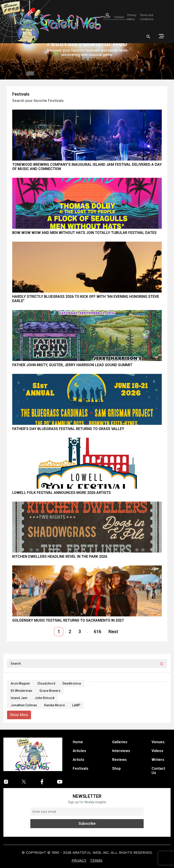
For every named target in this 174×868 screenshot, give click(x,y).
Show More (19, 715)
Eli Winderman (21, 691)
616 (98, 632)
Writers (158, 760)
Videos (157, 751)
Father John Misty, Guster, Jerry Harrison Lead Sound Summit (72, 365)
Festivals (81, 768)
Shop (116, 768)
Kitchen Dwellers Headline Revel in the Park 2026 (60, 557)
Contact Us (158, 771)
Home (78, 742)
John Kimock (45, 698)
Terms (96, 860)
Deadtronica (72, 683)
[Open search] (104, 15)
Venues (158, 742)
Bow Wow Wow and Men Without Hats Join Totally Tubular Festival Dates (84, 233)
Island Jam (19, 698)
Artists (79, 760)
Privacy (79, 860)
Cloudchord (46, 683)
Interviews (121, 751)
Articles (79, 751)
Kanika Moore (54, 705)
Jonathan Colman (24, 705)
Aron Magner (20, 683)
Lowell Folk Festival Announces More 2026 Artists (62, 493)
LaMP (76, 705)
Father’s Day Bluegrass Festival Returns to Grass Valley (68, 429)
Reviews (119, 760)
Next (113, 632)
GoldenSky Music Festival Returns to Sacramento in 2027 (68, 620)
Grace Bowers (50, 691)
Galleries (120, 742)
